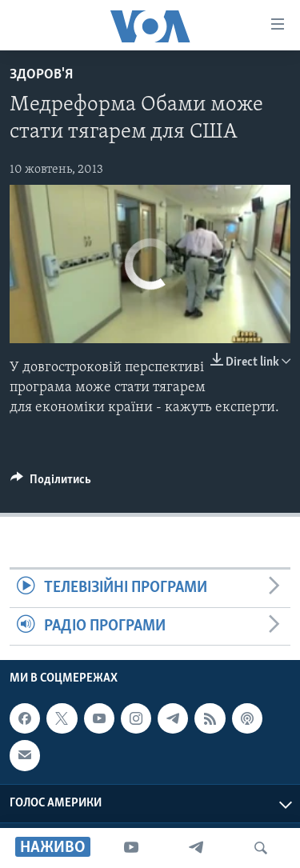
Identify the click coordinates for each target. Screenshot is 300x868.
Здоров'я (41, 75)
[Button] (51, 483)
